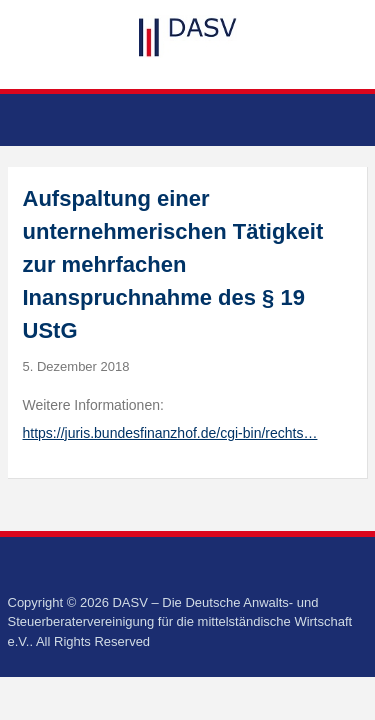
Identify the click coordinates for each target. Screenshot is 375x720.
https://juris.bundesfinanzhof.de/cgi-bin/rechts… (170, 433)
